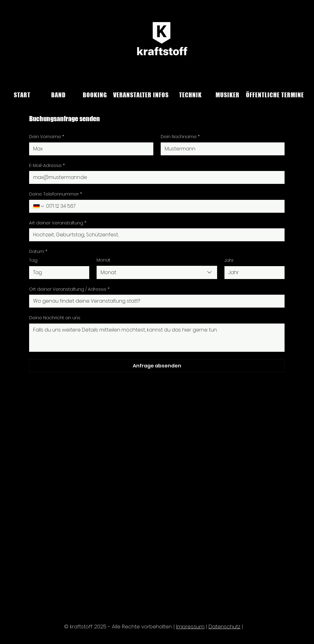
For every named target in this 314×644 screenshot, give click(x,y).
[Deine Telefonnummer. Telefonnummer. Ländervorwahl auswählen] (39, 206)
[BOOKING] (95, 95)
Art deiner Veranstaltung (58, 223)
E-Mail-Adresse (47, 166)
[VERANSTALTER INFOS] (141, 95)
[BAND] (58, 95)
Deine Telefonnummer (56, 194)
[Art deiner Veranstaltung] (155, 235)
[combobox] (157, 272)
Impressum (190, 627)
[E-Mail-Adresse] (155, 177)
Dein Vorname (47, 137)
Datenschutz (224, 627)
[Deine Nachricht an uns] (157, 338)
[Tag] (57, 273)
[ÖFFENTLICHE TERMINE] (275, 95)
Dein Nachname (180, 137)
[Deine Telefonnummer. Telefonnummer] (163, 206)
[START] (22, 95)
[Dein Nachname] (221, 149)
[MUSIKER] (227, 95)
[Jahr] (253, 273)
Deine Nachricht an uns (55, 318)
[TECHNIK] (190, 95)
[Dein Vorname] (89, 149)
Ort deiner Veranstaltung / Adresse (69, 289)
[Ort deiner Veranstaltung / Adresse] (155, 301)
